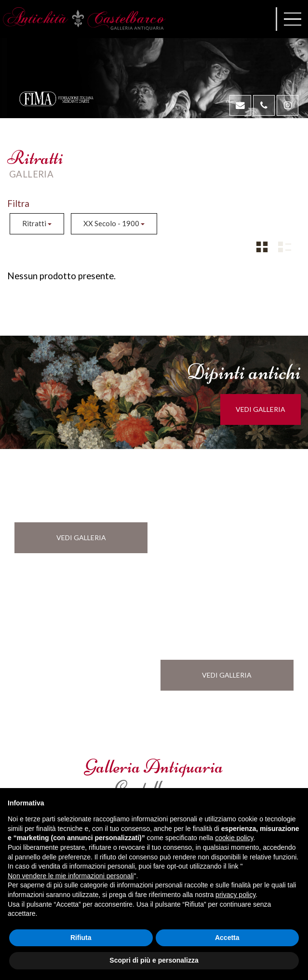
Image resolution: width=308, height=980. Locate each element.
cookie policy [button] (234, 838)
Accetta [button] (227, 938)
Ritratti (37, 223)
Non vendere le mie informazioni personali (71, 876)
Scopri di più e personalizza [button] (154, 960)
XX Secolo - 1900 (114, 223)
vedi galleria (266, 409)
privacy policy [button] (235, 895)
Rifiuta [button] (81, 938)
